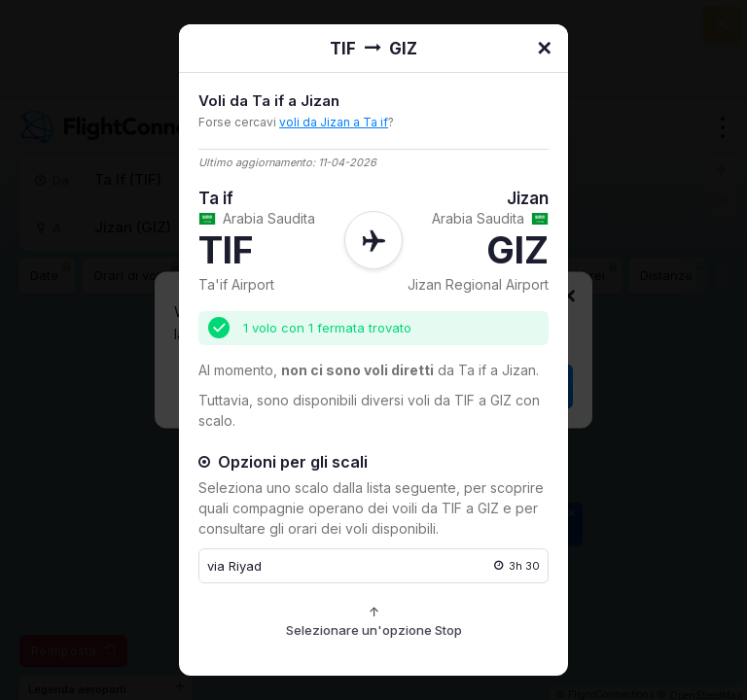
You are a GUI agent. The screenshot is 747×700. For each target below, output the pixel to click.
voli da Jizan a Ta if (334, 122)
